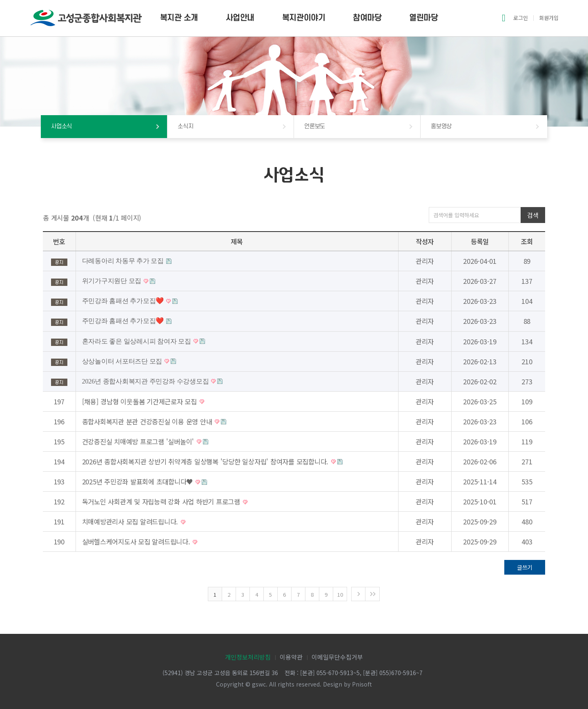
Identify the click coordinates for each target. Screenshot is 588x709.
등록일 (480, 241)
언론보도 (315, 126)
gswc (259, 684)
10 (340, 594)
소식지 (185, 126)
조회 (527, 241)
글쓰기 (525, 567)
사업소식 (61, 126)
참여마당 (367, 18)
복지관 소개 (179, 18)
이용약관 (291, 657)
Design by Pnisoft (347, 684)
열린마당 (423, 18)
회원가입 (549, 18)
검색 (533, 215)
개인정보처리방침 (248, 657)
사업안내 (240, 18)
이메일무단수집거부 (337, 657)
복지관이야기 (304, 18)
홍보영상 (441, 126)
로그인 (521, 18)
